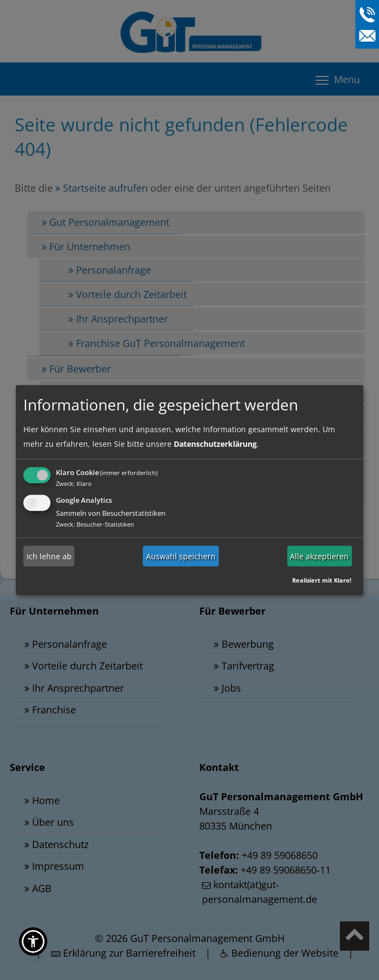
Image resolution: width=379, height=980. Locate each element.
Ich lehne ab (49, 556)
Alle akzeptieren (319, 556)
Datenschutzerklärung (215, 444)
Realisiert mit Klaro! (322, 580)
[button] (33, 941)
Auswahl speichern (181, 556)
